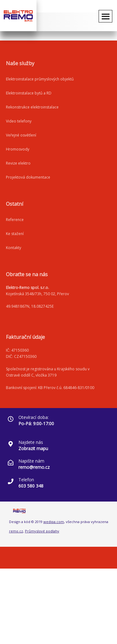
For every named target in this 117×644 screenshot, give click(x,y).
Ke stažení (15, 234)
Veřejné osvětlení (21, 135)
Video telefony (19, 121)
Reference (15, 220)
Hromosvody (18, 149)
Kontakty (14, 248)
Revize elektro (18, 163)
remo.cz (16, 531)
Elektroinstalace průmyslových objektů (40, 79)
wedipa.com (54, 522)
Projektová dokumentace (28, 177)
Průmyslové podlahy (42, 531)
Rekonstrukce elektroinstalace (32, 107)
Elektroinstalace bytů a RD (29, 93)
